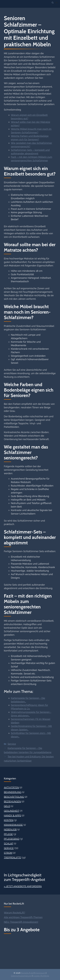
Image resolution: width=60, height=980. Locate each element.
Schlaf (9, 843)
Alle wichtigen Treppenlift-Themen (23, 917)
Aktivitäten (11, 787)
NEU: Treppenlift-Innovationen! (21, 922)
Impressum (40, 973)
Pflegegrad (12, 839)
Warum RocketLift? (15, 913)
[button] (53, 3)
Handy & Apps (12, 815)
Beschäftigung (14, 797)
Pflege (8, 834)
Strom (8, 853)
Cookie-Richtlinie (41, 976)
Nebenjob (10, 829)
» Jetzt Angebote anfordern (23, 886)
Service (12, 744)
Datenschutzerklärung (21, 976)
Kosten (9, 820)
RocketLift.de (27, 973)
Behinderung (13, 792)
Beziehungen (12, 801)
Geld (7, 806)
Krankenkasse (13, 825)
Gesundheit (11, 811)
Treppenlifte (12, 857)
